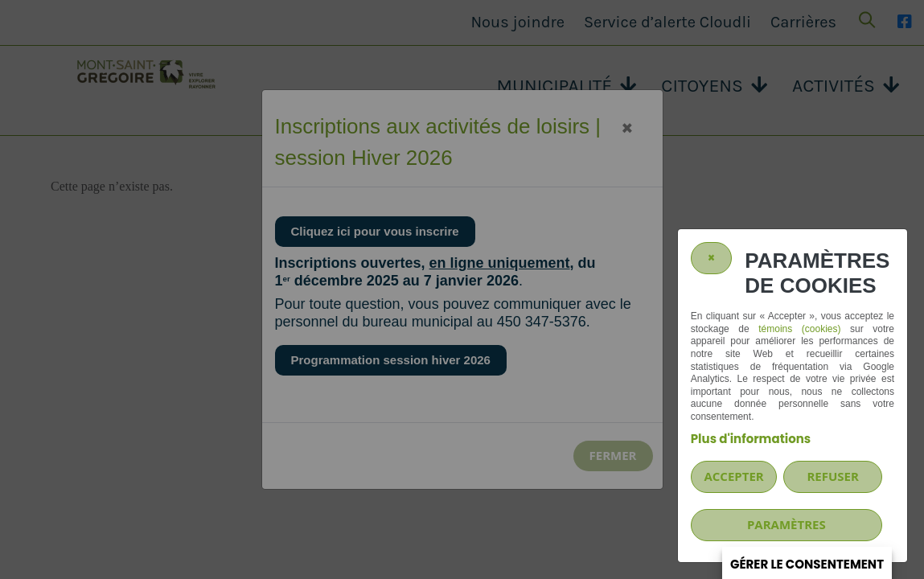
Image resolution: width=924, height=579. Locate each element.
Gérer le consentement (807, 564)
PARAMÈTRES (786, 524)
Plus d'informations (751, 439)
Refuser (832, 476)
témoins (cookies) (799, 329)
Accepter (733, 476)
